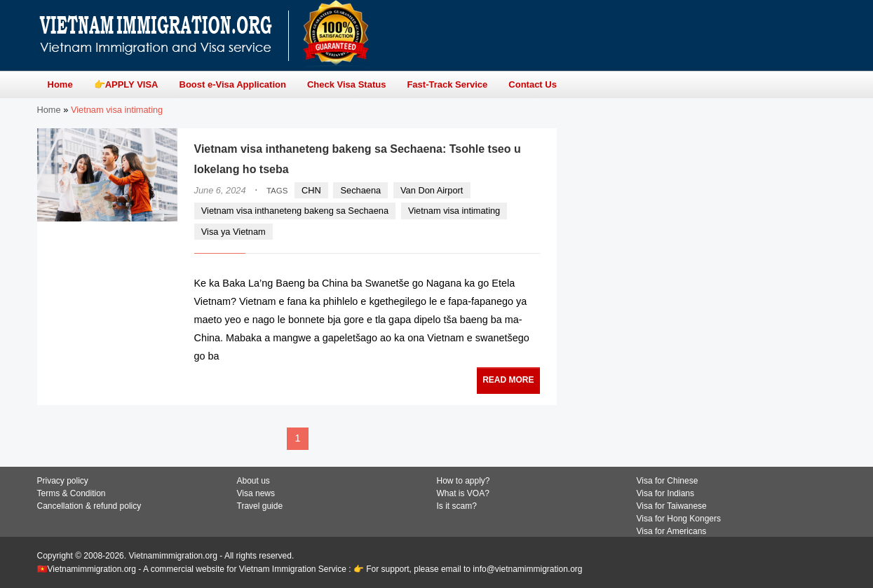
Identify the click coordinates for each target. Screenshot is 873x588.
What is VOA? (463, 493)
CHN (311, 190)
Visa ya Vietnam (234, 232)
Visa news (256, 493)
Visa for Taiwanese (672, 506)
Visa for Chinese (668, 481)
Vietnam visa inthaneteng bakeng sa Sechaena (295, 211)
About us (253, 481)
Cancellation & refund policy (89, 506)
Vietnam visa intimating (454, 211)
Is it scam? (457, 506)
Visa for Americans (672, 531)
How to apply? (463, 481)
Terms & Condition (72, 493)
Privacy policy (63, 481)
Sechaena (361, 190)
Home (49, 110)
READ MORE (508, 380)
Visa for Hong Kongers (679, 519)
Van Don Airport (432, 190)
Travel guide (260, 506)
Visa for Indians (666, 493)
